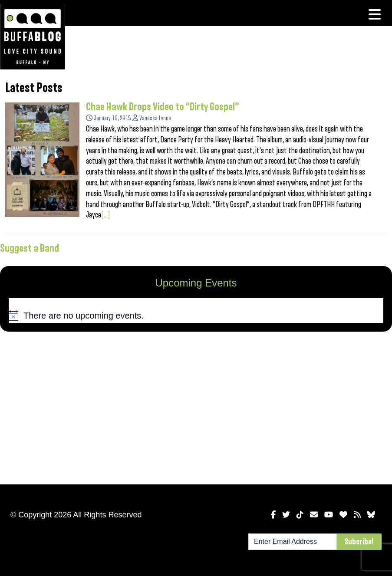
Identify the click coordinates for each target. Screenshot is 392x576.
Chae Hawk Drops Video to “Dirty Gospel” (163, 107)
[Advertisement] (196, 406)
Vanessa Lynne (155, 118)
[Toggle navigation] (375, 14)
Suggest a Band (30, 248)
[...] (106, 215)
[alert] (196, 316)
